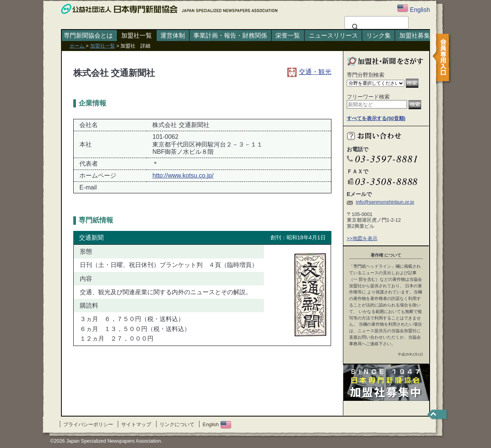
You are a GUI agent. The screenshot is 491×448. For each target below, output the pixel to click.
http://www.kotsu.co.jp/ (183, 175)
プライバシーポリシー (88, 424)
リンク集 (379, 35)
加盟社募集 (415, 35)
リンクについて (177, 424)
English (217, 424)
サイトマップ (136, 424)
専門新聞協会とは (88, 35)
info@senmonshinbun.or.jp (385, 202)
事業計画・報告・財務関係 (230, 35)
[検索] (375, 27)
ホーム (78, 46)
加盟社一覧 (137, 35)
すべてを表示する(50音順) (376, 118)
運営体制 (173, 35)
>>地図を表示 (362, 238)
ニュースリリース (333, 35)
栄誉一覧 (288, 35)
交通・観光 (309, 72)
